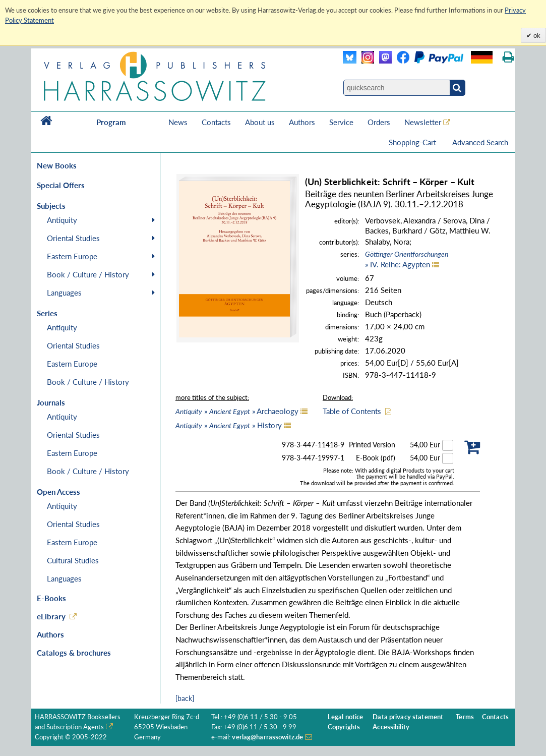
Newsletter (423, 122)
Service (341, 122)
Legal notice (346, 717)
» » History (229, 425)
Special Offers (61, 185)
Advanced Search (480, 142)
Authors (302, 122)
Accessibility (391, 727)
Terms (465, 717)
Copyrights (344, 727)
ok (536, 35)
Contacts (216, 122)
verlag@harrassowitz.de (267, 737)
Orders (379, 122)
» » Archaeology (237, 411)
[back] (185, 698)
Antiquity (62, 220)
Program (111, 122)
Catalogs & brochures (74, 653)
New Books (57, 165)
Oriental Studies (73, 238)
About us (260, 122)
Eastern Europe (72, 256)
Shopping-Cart (413, 142)
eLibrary (51, 616)
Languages (64, 293)
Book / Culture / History (88, 274)
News (178, 122)
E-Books (51, 598)
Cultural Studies (73, 560)
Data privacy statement (408, 717)
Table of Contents (352, 411)
